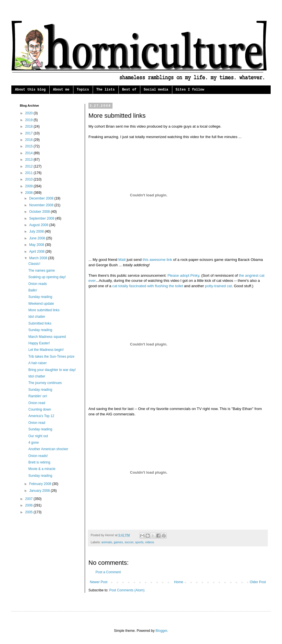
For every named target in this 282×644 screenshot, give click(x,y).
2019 (29, 120)
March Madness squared (47, 337)
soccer (129, 542)
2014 (29, 153)
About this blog (30, 90)
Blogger (161, 631)
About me (61, 90)
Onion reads (38, 284)
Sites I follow (190, 90)
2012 (29, 166)
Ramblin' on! (38, 396)
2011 (29, 173)
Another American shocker (48, 449)
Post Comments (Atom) (127, 590)
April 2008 (37, 252)
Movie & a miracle (42, 469)
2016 (29, 140)
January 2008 (40, 491)
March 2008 (39, 258)
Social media (156, 90)
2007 (29, 499)
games (118, 542)
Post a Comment (108, 572)
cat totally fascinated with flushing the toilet (148, 286)
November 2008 (42, 205)
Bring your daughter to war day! (52, 370)
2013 (29, 160)
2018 (29, 126)
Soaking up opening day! (47, 277)
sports (139, 542)
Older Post (258, 582)
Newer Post (99, 582)
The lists (106, 90)
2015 (29, 146)
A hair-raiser (38, 363)
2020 (29, 113)
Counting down (40, 409)
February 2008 (41, 484)
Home (179, 582)
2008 (29, 193)
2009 (29, 186)
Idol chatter (37, 317)
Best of (129, 90)
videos (150, 542)
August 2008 (39, 225)
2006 (29, 505)
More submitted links (44, 310)
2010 (29, 179)
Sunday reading (40, 297)
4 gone (34, 443)
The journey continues (45, 383)
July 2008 (37, 231)
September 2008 (42, 218)
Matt (122, 260)
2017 (29, 133)
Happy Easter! (39, 343)
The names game (42, 271)
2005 (29, 512)
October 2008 (40, 212)
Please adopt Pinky (183, 275)
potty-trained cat (218, 286)
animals (107, 542)
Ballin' (33, 290)
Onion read (37, 403)
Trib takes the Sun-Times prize (51, 357)
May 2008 (37, 245)
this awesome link (157, 260)
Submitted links (40, 323)
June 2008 (38, 238)
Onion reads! (38, 456)
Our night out (38, 436)
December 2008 (42, 198)
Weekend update (41, 304)
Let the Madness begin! (46, 350)
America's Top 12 (41, 416)
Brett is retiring (39, 462)
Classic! (34, 264)
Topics (83, 90)
